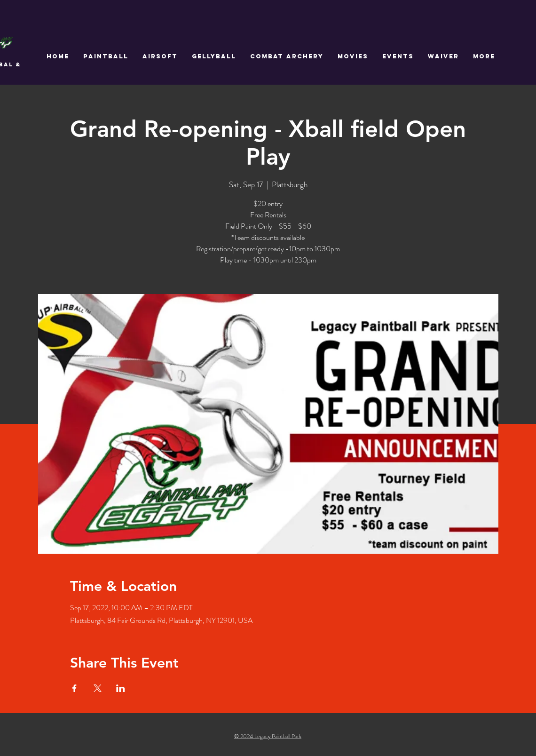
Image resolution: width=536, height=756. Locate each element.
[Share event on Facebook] (75, 688)
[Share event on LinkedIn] (121, 688)
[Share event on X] (98, 688)
